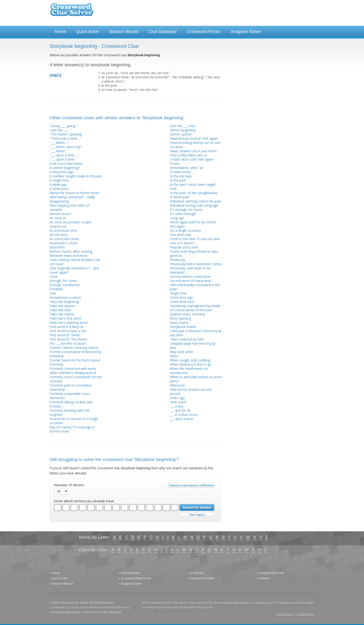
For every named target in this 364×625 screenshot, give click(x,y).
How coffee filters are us (188, 155)
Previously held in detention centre (196, 264)
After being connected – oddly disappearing (72, 199)
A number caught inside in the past (76, 176)
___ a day (177, 406)
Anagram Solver (246, 32)
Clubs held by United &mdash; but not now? (75, 262)
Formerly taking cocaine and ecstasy (71, 404)
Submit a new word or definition (192, 486)
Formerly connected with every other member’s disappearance (73, 371)
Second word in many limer (190, 276)
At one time (58, 235)
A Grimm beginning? (65, 168)
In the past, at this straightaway (194, 193)
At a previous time (63, 230)
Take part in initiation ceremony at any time (196, 333)
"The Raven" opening (66, 134)
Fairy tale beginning (64, 302)
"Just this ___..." (61, 130)
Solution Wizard (124, 32)
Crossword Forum (204, 32)
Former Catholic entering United (74, 348)
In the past (178, 180)
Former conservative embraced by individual (75, 354)
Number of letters (69, 485)
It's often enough (183, 214)
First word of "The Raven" (69, 339)
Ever (53, 293)
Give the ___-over (183, 126)
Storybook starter (183, 327)
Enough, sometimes (65, 285)
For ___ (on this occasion (68, 343)
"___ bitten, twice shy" (66, 147)
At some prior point (64, 239)
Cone (54, 276)
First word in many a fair (68, 331)
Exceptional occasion (65, 297)
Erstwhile (56, 289)
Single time (178, 293)
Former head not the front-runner (75, 360)
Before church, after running (71, 251)
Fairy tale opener (62, 306)
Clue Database (163, 32)
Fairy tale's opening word (68, 322)
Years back (178, 402)
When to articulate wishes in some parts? (196, 379)
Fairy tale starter (62, 314)
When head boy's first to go (191, 364)
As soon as (58, 218)
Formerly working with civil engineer (70, 412)
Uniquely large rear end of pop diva (193, 346)
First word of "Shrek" (65, 335)
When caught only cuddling (190, 360)
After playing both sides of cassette (69, 207)
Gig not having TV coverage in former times (72, 429)
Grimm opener (181, 134)
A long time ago (62, 172)
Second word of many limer (191, 281)
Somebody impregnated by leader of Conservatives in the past (195, 308)
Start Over (197, 515)
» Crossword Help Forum (135, 578)
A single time (59, 180)
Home (60, 32)
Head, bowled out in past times (193, 151)
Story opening (180, 318)
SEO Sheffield (113, 612)
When (174, 356)
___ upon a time (182, 419)
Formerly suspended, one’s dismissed (70, 396)
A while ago (58, 184)
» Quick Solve (59, 578)
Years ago (177, 398)
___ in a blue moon (184, 415)
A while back (59, 189)
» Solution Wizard (61, 584)
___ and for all (180, 410)
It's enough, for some (186, 210)
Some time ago (182, 297)
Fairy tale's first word (65, 318)
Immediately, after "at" (187, 168)
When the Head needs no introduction (189, 371)
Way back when (182, 352)
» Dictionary (196, 573)
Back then (57, 247)
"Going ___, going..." (64, 126)
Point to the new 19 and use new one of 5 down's (195, 241)
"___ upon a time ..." (64, 155)
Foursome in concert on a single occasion (74, 421)
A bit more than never (66, 164)
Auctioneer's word (63, 243)
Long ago (177, 218)
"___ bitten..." (59, 151)
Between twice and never (69, 256)
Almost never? (60, 214)
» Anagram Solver (130, 584)
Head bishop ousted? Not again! (194, 138)
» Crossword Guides (201, 578)
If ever (175, 164)
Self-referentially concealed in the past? (195, 287)
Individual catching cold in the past (196, 201)
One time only (180, 235)
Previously (178, 260)
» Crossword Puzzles (271, 573)
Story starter (179, 322)
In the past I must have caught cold (193, 187)
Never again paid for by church (193, 222)
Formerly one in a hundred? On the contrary (76, 379)
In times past (180, 197)
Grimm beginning (183, 130)
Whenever (177, 385)
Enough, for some (63, 281)
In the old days (181, 176)
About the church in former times (75, 193)
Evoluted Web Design (67, 612)
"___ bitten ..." (59, 143)
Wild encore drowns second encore (191, 392)
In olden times (181, 172)
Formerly (56, 364)
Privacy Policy (285, 614)
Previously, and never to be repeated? (190, 270)
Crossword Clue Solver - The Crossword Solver (72, 12)
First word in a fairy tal (66, 327)
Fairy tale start (60, 310)
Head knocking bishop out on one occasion (195, 145)
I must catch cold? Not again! (192, 159)
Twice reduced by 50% (187, 339)
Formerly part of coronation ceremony (71, 387)
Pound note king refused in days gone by (194, 253)
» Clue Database (129, 573)
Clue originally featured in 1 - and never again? (74, 270)
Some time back (182, 302)
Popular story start (184, 247)
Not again (177, 226)
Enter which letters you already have (84, 501)
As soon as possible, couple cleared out (71, 224)
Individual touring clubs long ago (194, 205)
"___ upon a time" (63, 159)
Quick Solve (88, 32)
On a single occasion (185, 230)
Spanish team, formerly (187, 314)
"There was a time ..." (66, 138)
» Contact (263, 578)
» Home (55, 573)
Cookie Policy (305, 614)
